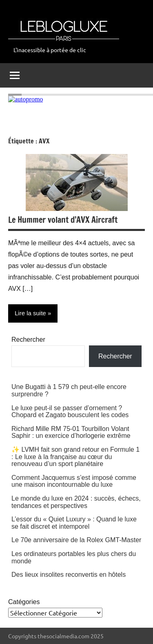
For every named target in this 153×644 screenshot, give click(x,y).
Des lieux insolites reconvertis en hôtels (69, 575)
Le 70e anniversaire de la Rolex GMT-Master (76, 540)
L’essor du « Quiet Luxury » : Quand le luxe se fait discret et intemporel (74, 523)
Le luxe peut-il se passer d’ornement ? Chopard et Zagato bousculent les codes (70, 412)
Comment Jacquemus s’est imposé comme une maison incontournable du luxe (74, 481)
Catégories (24, 602)
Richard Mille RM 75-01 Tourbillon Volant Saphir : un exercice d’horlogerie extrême (71, 432)
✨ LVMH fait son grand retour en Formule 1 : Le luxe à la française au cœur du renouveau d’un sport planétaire (75, 457)
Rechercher (28, 340)
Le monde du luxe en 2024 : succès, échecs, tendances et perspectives (76, 502)
